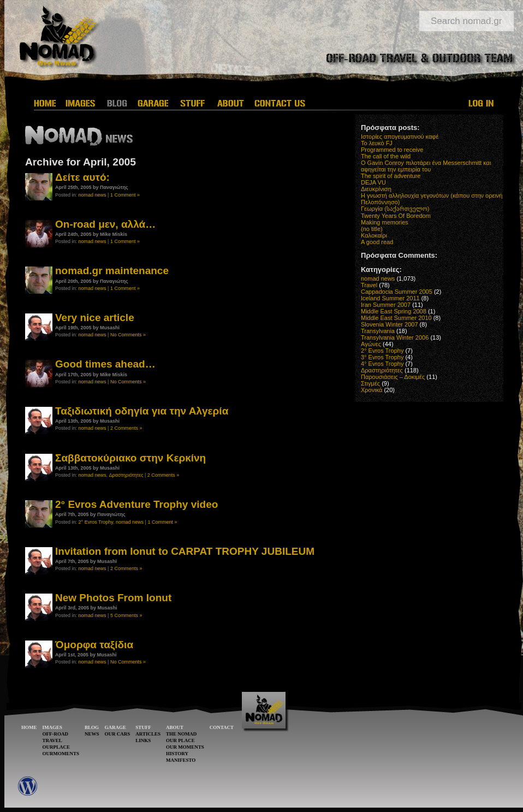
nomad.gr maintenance (112, 271)
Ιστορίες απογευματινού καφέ (400, 137)
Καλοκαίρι (374, 235)
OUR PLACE (180, 740)
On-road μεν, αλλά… (105, 224)
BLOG (92, 727)
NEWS (92, 734)
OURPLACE (57, 747)
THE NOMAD (181, 734)
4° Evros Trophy (382, 364)
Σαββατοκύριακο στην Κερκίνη (130, 458)
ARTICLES (148, 734)
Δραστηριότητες (126, 475)
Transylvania (378, 331)
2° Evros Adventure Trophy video (136, 504)
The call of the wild (386, 156)
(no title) (372, 229)
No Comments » (128, 335)
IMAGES (53, 727)
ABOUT (175, 727)
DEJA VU (373, 182)
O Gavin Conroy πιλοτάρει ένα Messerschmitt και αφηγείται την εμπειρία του (426, 166)
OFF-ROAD (56, 734)
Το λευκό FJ (377, 143)
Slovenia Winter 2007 (390, 324)
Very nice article (95, 318)
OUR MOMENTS (185, 747)
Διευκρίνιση (376, 189)
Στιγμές (370, 383)
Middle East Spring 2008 (394, 311)
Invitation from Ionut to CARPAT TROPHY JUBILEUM (185, 551)
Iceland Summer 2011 (390, 298)
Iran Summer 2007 (386, 305)
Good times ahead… (105, 364)
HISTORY (177, 754)
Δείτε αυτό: (82, 177)
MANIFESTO (181, 760)
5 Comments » (126, 615)
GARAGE (116, 727)
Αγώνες (371, 344)
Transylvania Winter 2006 (395, 337)
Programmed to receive (392, 150)
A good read (377, 242)
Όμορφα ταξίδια (94, 645)
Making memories (385, 222)
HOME (29, 727)
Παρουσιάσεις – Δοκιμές (393, 377)
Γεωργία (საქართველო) (395, 209)
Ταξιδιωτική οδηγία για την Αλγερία (142, 411)
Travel (369, 285)
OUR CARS (118, 734)
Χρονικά (372, 390)
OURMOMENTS (61, 754)
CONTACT (222, 727)
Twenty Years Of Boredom (396, 216)
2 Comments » (126, 428)
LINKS (143, 740)
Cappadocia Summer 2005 (397, 292)
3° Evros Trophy (382, 357)
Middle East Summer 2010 (396, 318)
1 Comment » (125, 195)
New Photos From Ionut (113, 598)
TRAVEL (52, 740)
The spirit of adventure (391, 176)
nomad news (93, 195)
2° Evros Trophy (96, 522)
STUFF (143, 727)
